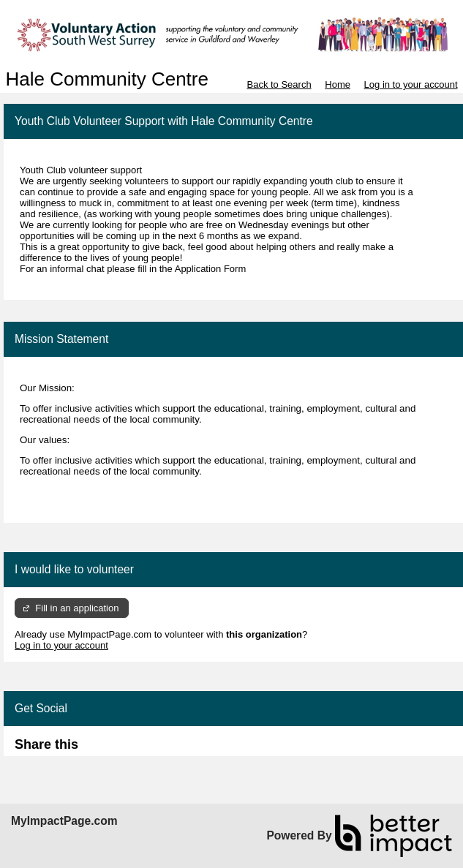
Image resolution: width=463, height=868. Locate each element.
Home (338, 84)
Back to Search (279, 84)
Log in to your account (411, 84)
